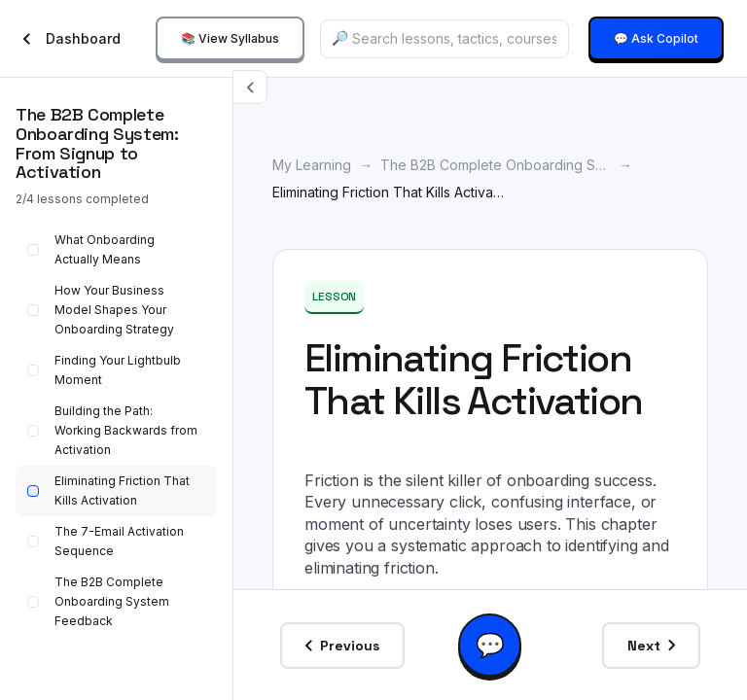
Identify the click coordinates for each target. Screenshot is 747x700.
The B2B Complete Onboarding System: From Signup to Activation (496, 165)
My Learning (312, 165)
